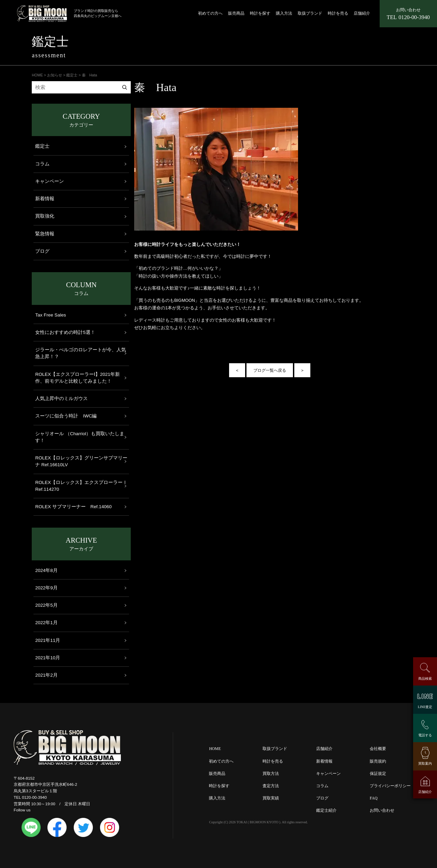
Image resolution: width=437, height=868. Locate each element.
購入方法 (284, 13)
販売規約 (378, 761)
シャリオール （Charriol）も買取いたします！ (80, 437)
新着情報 (45, 199)
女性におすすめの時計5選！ (65, 332)
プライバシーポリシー (390, 786)
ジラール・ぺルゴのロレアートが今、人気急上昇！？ (81, 353)
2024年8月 (46, 570)
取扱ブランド (310, 13)
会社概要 (378, 749)
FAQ (374, 798)
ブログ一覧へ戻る (270, 370)
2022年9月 (46, 588)
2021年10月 (48, 658)
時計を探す (260, 13)
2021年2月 (46, 675)
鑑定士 (42, 146)
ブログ (42, 251)
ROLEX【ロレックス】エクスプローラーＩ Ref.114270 (81, 486)
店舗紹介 (362, 13)
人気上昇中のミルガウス (61, 399)
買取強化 (45, 216)
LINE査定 (425, 707)
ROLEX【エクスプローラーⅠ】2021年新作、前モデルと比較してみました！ (77, 378)
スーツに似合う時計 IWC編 (66, 416)
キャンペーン (50, 181)
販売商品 (236, 13)
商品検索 (425, 679)
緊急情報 (45, 234)
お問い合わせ (382, 811)
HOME (215, 749)
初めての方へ (210, 13)
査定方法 (271, 786)
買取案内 (425, 763)
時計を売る (338, 13)
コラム (42, 164)
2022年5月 (46, 605)
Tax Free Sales (51, 315)
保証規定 (378, 774)
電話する (425, 735)
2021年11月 (48, 640)
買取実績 (271, 798)
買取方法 (271, 774)
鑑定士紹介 (326, 811)
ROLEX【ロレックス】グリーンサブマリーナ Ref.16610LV (81, 461)
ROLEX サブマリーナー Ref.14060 (73, 507)
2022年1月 (46, 623)
